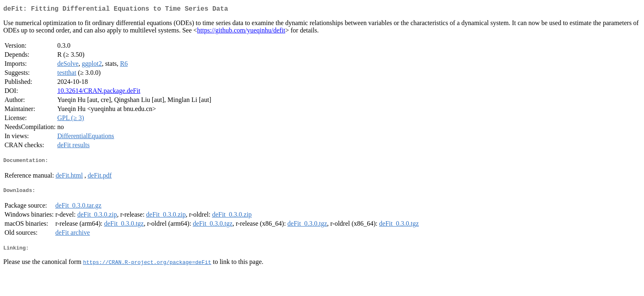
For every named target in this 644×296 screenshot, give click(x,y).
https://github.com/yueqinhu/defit (241, 32)
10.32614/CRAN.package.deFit (99, 92)
